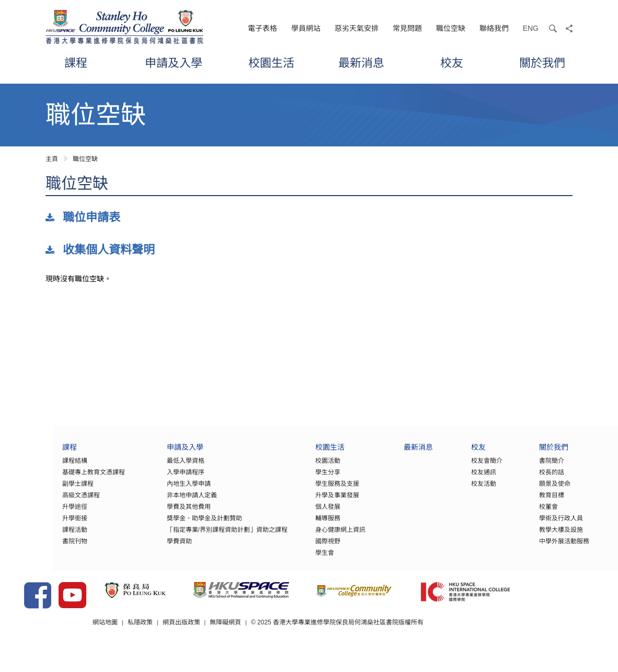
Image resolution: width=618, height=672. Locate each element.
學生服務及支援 (308, 490)
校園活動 (299, 467)
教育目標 (543, 502)
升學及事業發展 (308, 502)
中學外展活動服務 (556, 548)
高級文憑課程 (28, 502)
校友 (452, 62)
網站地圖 (146, 640)
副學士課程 (25, 490)
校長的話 (543, 479)
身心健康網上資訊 (311, 536)
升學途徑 (21, 513)
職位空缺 (451, 28)
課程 (76, 62)
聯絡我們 (494, 28)
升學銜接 (21, 525)
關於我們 (542, 62)
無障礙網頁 (267, 640)
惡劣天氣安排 (357, 28)
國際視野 (299, 548)
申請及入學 (174, 62)
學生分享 (299, 479)
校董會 (540, 513)
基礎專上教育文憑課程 (40, 479)
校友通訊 (469, 479)
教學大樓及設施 (553, 536)
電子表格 (262, 28)
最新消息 (361, 62)
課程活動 (21, 536)
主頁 (52, 159)
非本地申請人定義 (148, 502)
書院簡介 (543, 467)
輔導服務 (299, 525)
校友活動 (469, 490)
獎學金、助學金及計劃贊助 (161, 525)
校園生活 (271, 62)
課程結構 (21, 467)
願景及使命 (546, 490)
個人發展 (299, 513)
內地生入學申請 (145, 490)
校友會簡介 (472, 467)
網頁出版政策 (222, 640)
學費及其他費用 (145, 513)
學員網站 (306, 28)
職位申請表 (91, 217)
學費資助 (135, 548)
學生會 (295, 559)
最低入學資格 (142, 467)
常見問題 (407, 28)
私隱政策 (181, 640)
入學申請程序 (142, 479)
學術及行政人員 (553, 525)
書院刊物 (21, 548)
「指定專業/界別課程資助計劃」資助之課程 (183, 536)
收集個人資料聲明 (109, 250)
